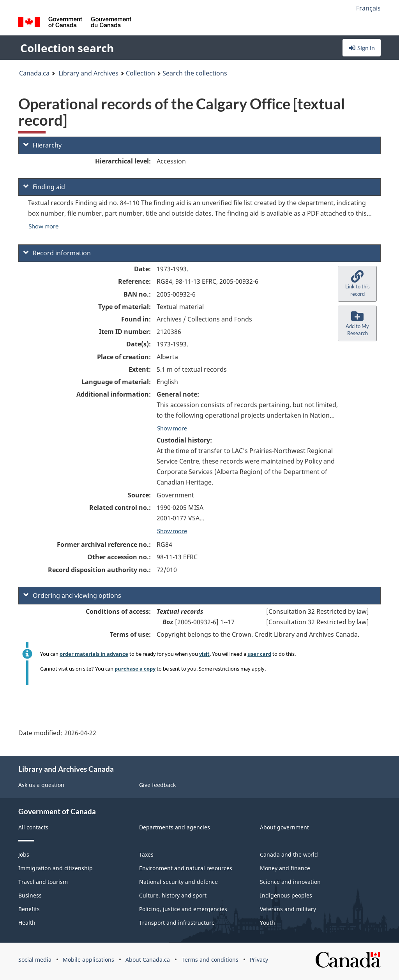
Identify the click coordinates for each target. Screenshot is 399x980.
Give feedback (157, 785)
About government (284, 827)
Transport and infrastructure (177, 923)
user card (259, 654)
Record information (57, 253)
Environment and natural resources (186, 868)
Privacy (259, 960)
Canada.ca (34, 73)
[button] (357, 284)
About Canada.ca (148, 960)
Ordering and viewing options (72, 595)
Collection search (67, 48)
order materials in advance (94, 654)
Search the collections (195, 73)
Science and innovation (290, 882)
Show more (43, 226)
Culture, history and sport (173, 895)
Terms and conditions (210, 960)
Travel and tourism (43, 882)
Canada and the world (289, 854)
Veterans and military (288, 909)
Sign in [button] (362, 48)
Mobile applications (88, 960)
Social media (35, 960)
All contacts (33, 827)
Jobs (24, 854)
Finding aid (44, 187)
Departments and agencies (175, 827)
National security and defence (178, 882)
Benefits (29, 909)
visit (204, 654)
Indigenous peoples (286, 895)
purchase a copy (135, 669)
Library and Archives (88, 73)
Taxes (146, 854)
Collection (140, 73)
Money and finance (285, 868)
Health (27, 923)
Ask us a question (41, 785)
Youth (267, 923)
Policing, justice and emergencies (183, 909)
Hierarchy (42, 145)
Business (30, 895)
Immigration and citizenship (56, 868)
